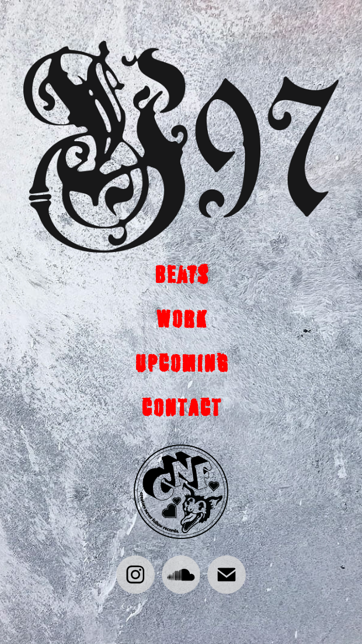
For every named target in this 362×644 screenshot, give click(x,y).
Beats (181, 274)
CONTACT (181, 407)
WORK (181, 319)
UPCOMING (181, 363)
